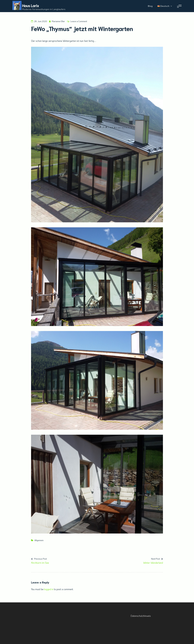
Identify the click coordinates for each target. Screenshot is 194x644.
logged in (49, 589)
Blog (150, 6)
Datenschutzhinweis (141, 616)
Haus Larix (31, 5)
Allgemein (39, 540)
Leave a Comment (79, 21)
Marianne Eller (58, 21)
